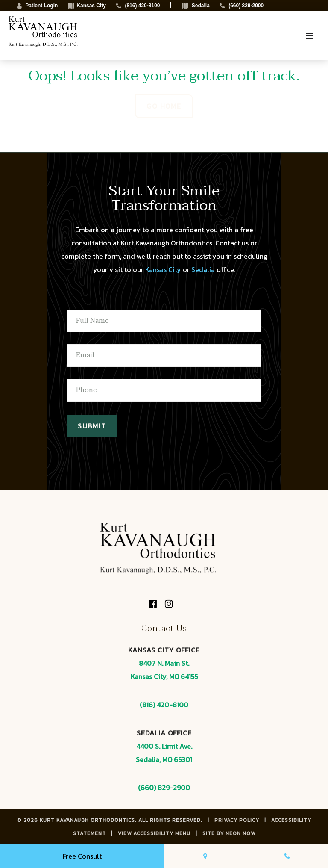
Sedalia (203, 269)
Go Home (164, 106)
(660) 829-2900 (164, 788)
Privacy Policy (237, 820)
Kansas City (163, 269)
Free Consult (82, 856)
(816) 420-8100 (164, 705)
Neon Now (240, 833)
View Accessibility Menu (154, 833)
